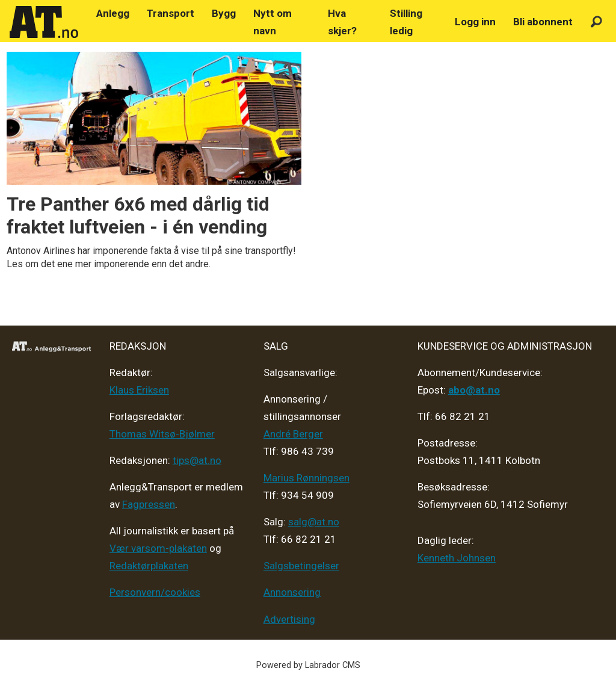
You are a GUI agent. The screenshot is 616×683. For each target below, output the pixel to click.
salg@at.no (314, 522)
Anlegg (113, 13)
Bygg (224, 13)
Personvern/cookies (155, 592)
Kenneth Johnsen (457, 558)
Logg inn (475, 22)
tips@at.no (197, 460)
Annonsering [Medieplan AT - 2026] (292, 592)
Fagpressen (149, 504)
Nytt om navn (273, 22)
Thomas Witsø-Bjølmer (162, 434)
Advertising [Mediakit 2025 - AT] (289, 619)
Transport (171, 13)
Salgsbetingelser (301, 566)
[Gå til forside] (44, 22)
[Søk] (596, 22)
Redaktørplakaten (149, 566)
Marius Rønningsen (306, 478)
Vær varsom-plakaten (158, 548)
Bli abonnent (543, 22)
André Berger (293, 434)
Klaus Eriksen (139, 390)
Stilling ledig (406, 22)
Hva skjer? (342, 22)
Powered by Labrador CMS (308, 665)
